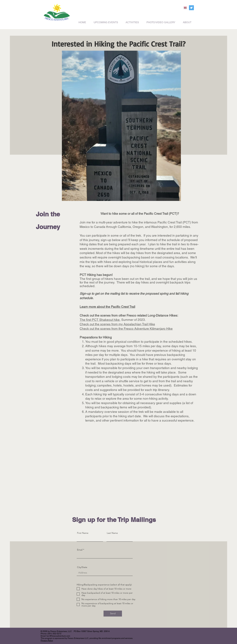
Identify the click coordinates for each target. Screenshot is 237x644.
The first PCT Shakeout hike (100, 320)
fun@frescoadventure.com (58, 636)
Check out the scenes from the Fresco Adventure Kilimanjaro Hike (126, 329)
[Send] (113, 614)
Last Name (112, 533)
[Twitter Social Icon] (191, 8)
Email (80, 550)
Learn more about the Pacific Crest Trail (107, 307)
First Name (83, 533)
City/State (82, 567)
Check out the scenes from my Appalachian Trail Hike (117, 324)
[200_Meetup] (185, 8)
